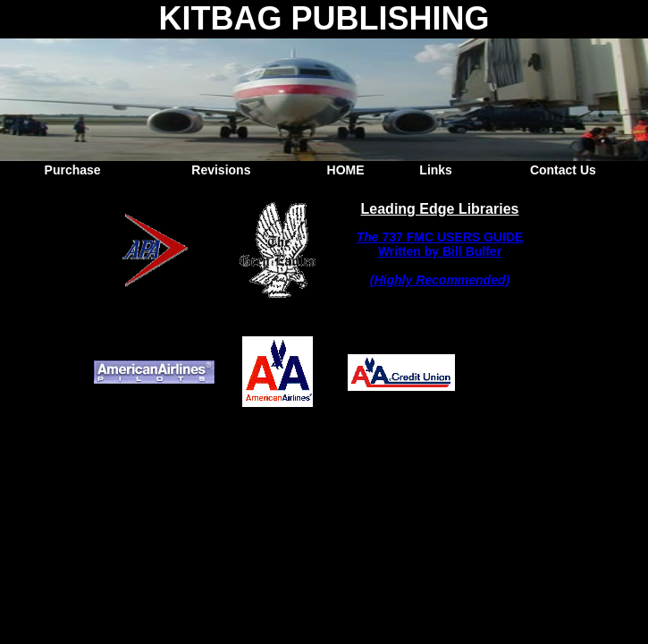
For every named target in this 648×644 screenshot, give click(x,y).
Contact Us (563, 170)
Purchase (73, 170)
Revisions (221, 170)
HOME (346, 170)
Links (436, 170)
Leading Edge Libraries (440, 209)
